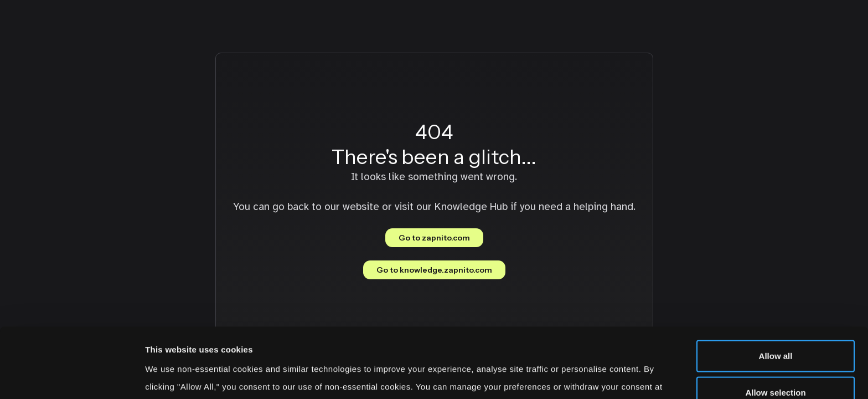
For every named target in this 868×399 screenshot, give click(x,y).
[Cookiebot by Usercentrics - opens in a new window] (72, 377)
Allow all (776, 290)
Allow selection (775, 327)
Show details (581, 377)
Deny (776, 363)
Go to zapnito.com (434, 238)
